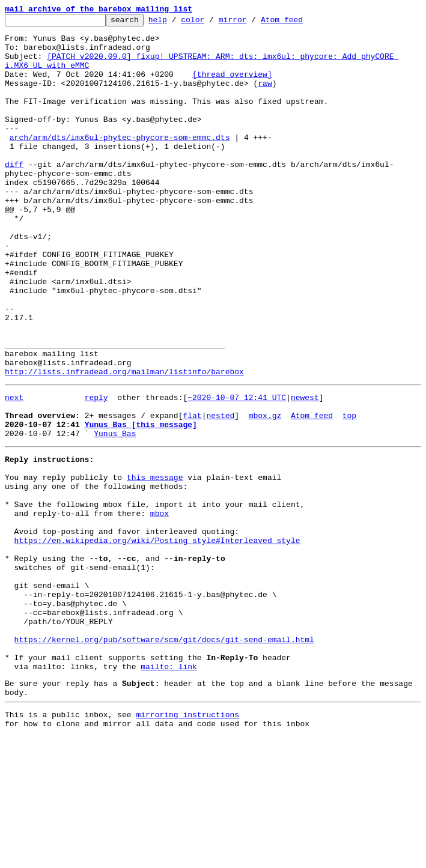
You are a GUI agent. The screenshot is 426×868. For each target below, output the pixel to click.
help (176, 23)
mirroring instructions (187, 844)
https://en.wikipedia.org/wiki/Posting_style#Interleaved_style (157, 639)
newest (305, 471)
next (14, 471)
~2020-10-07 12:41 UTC (237, 471)
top (349, 493)
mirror (251, 23)
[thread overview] (232, 86)
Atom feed (300, 23)
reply (96, 471)
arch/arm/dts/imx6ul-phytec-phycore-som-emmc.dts (120, 162)
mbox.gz (265, 493)
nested (220, 493)
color (211, 23)
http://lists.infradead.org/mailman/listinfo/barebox (124, 443)
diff (14, 195)
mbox (160, 607)
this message (155, 563)
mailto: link (169, 791)
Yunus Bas (115, 514)
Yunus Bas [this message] (141, 503)
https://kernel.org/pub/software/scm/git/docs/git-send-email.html (164, 758)
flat (192, 493)
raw (265, 97)
